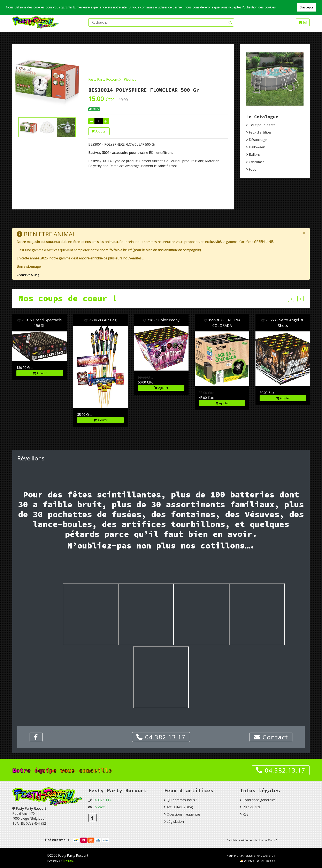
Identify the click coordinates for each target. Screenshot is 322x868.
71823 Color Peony (163, 320)
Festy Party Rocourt (105, 79)
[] (303, 22)
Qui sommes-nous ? (182, 800)
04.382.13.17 (161, 737)
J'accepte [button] (307, 7)
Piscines (130, 79)
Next (300, 299)
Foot (252, 169)
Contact (271, 737)
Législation (175, 822)
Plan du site (252, 807)
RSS (246, 814)
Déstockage (258, 140)
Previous (291, 299)
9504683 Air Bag (103, 320)
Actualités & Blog (180, 807)
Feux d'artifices (260, 132)
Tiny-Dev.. (68, 861)
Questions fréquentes (184, 814)
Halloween (257, 147)
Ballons (255, 155)
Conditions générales (259, 800)
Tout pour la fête (262, 125)
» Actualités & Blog (28, 275)
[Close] (304, 233)
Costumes (257, 162)
